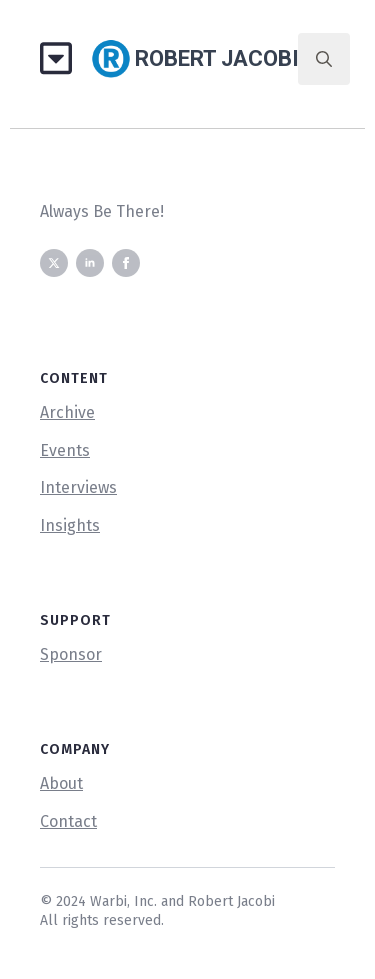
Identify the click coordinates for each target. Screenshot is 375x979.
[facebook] (126, 263)
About (61, 783)
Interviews (78, 487)
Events (65, 450)
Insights (70, 525)
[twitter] (54, 263)
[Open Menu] (63, 59)
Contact (68, 821)
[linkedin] (90, 263)
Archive (67, 412)
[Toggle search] (324, 59)
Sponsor (71, 654)
